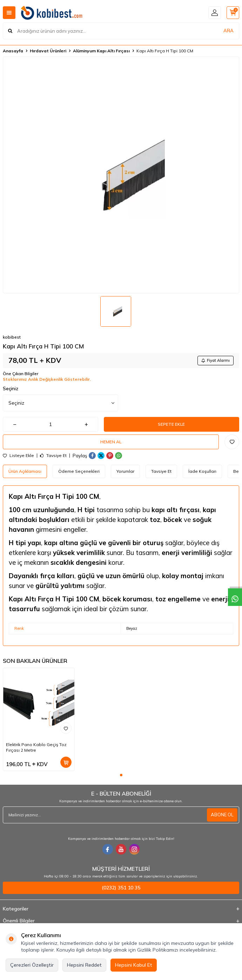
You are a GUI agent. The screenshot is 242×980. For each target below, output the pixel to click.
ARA (228, 31)
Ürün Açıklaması (25, 471)
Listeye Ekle (18, 456)
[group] (121, 175)
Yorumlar (125, 471)
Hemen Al (111, 442)
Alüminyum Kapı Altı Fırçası (101, 51)
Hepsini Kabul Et (134, 965)
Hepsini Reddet (84, 965)
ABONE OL (222, 815)
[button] (121, 775)
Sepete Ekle (171, 424)
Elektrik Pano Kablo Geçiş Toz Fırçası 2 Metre (36, 747)
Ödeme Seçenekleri (79, 471)
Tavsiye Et (53, 456)
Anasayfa (13, 51)
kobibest (12, 337)
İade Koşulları (202, 471)
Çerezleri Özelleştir (32, 965)
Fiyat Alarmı (216, 360)
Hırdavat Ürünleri (48, 51)
